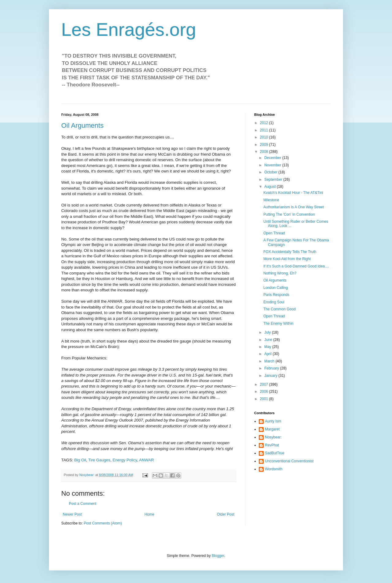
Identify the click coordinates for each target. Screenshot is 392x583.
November (273, 165)
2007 (265, 384)
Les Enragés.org (129, 30)
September (274, 180)
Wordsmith (274, 469)
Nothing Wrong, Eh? (280, 273)
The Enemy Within (278, 324)
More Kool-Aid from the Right (287, 259)
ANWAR (147, 460)
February (272, 368)
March (270, 361)
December (273, 158)
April (268, 354)
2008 (265, 152)
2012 (265, 123)
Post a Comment (83, 504)
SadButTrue (275, 453)
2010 (265, 137)
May (268, 347)
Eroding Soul (274, 302)
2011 (265, 130)
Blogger (218, 556)
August (271, 187)
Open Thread (274, 233)
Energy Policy (125, 460)
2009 (265, 145)
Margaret (272, 429)
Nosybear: (273, 437)
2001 (265, 399)
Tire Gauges (99, 460)
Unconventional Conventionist (289, 461)
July (268, 332)
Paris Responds (276, 295)
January (271, 376)
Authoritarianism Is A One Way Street (294, 207)
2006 (265, 392)
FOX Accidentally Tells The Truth (290, 252)
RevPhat (272, 445)
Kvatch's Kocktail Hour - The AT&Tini (293, 193)
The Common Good (279, 309)
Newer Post (72, 514)
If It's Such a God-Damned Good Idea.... (296, 266)
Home (149, 514)
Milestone (271, 200)
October (271, 172)
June (269, 340)
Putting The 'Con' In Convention (289, 214)
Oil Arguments (82, 125)
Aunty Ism (273, 421)
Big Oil (80, 460)
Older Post (226, 514)
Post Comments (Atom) (103, 523)
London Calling (276, 288)
